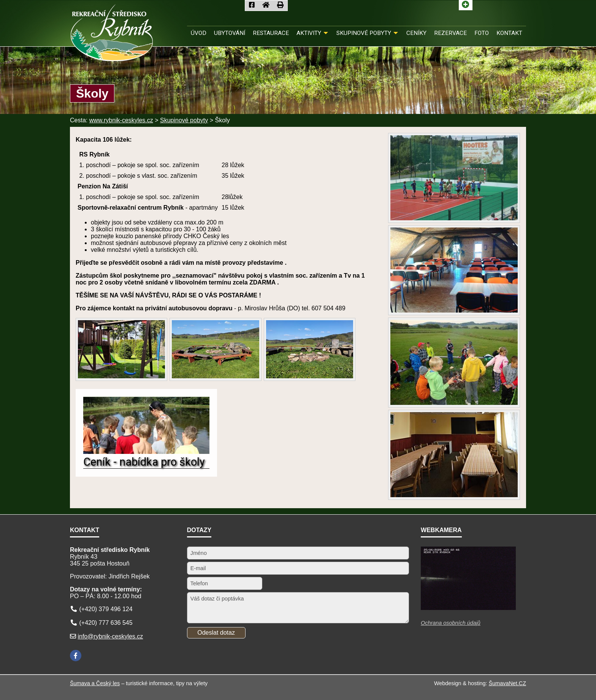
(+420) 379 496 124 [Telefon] (106, 609)
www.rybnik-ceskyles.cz (121, 120)
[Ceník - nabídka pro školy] (146, 452)
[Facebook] (76, 656)
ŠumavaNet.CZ (507, 683)
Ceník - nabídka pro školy (144, 462)
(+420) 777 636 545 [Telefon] (106, 623)
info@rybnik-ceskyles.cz (110, 636)
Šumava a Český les (95, 683)
